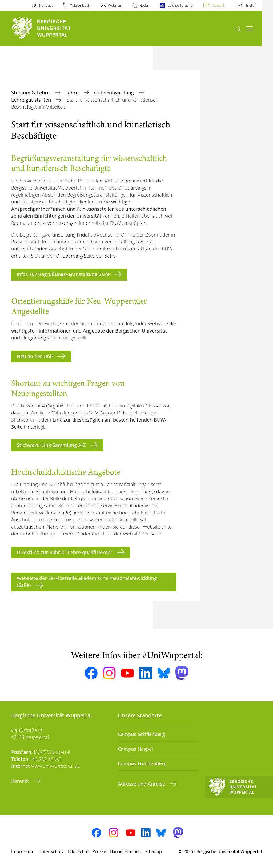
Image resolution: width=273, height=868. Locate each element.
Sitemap (154, 851)
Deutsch (219, 5)
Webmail (115, 5)
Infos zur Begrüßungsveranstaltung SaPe (63, 274)
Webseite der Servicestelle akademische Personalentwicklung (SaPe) (87, 582)
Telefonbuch (80, 5)
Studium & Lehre (31, 93)
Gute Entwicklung (115, 93)
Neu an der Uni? (35, 356)
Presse (99, 851)
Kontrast (46, 5)
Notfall (144, 5)
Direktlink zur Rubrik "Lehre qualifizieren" (65, 552)
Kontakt (21, 781)
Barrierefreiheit (126, 851)
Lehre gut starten (32, 100)
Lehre (73, 93)
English (251, 5)
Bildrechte (78, 851)
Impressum (23, 851)
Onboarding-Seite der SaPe (86, 256)
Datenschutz (51, 851)
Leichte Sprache (180, 5)
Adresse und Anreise (142, 784)
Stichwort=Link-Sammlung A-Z (51, 445)
